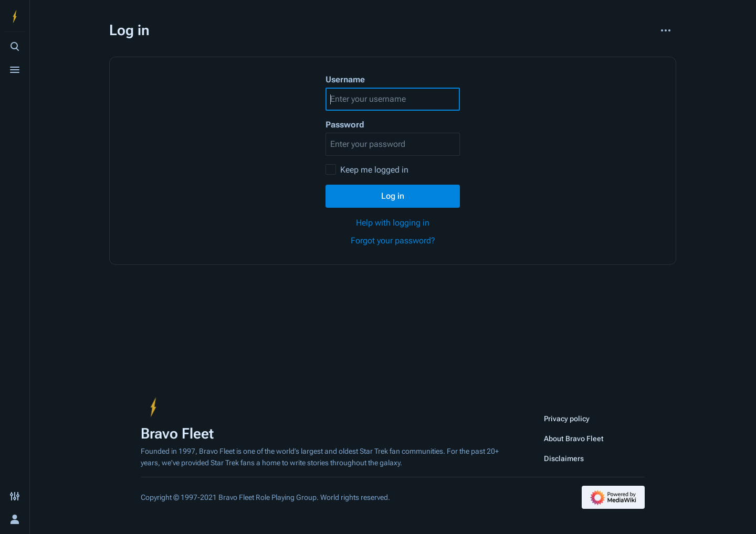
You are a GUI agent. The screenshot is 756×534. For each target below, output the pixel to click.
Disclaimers (564, 458)
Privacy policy (567, 419)
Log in (393, 196)
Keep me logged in (374, 170)
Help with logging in (393, 223)
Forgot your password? (393, 241)
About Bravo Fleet (574, 439)
